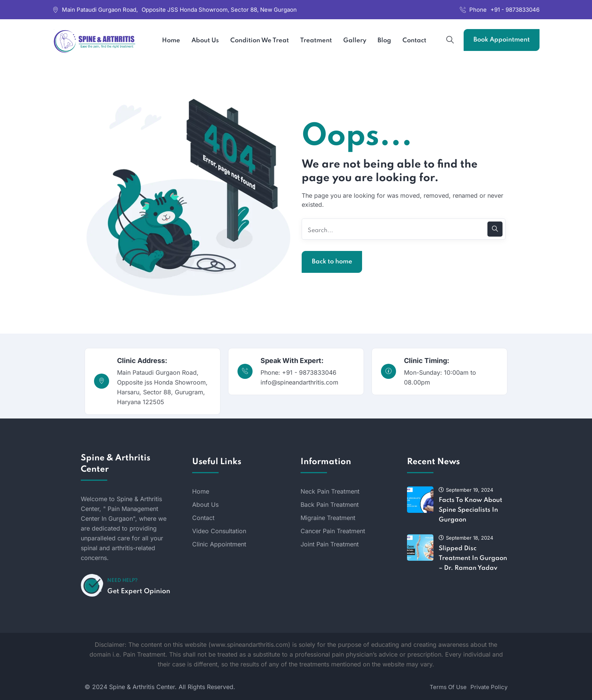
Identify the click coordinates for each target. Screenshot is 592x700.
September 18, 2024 (466, 538)
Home (201, 491)
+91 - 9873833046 (515, 10)
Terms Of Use (448, 687)
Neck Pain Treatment (330, 491)
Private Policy (489, 687)
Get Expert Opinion (139, 591)
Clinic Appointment (219, 544)
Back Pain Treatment (330, 505)
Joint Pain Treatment (330, 544)
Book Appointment (502, 40)
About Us (205, 505)
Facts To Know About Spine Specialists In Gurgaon (470, 510)
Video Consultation (219, 531)
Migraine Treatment (328, 518)
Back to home (332, 262)
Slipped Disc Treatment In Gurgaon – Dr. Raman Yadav (473, 558)
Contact (203, 518)
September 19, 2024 (466, 490)
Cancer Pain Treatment (333, 531)
